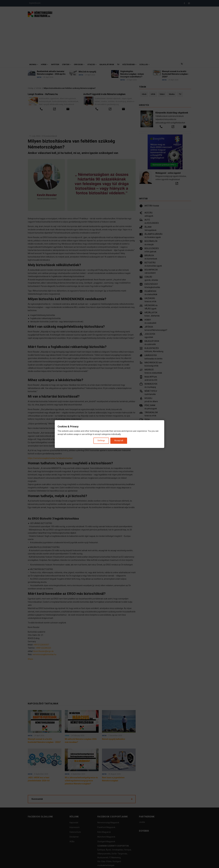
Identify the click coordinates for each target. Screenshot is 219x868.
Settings (101, 441)
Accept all (119, 441)
